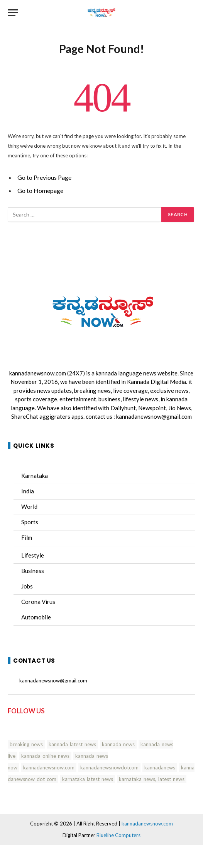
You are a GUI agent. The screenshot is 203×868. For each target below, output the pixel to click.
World (29, 506)
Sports (30, 522)
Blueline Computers (118, 835)
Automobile (36, 617)
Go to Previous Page (44, 177)
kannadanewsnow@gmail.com (154, 416)
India (28, 491)
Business (33, 571)
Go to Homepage (40, 190)
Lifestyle (33, 555)
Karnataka (35, 476)
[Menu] (13, 13)
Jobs (27, 586)
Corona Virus (38, 602)
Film (27, 537)
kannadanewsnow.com (38, 373)
